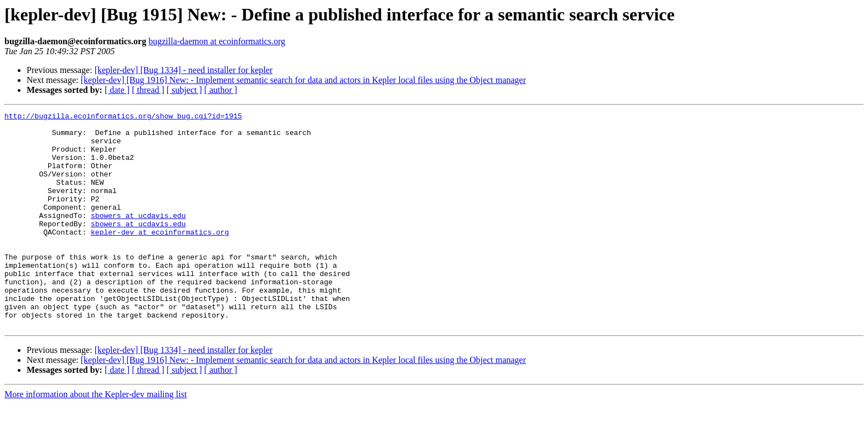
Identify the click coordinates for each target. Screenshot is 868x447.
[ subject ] (184, 90)
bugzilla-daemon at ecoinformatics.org (217, 41)
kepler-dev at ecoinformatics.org (160, 257)
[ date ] (117, 90)
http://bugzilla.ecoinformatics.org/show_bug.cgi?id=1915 (123, 117)
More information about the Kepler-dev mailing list (95, 437)
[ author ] (221, 90)
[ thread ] (148, 90)
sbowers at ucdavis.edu (138, 237)
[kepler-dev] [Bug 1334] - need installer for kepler (184, 70)
